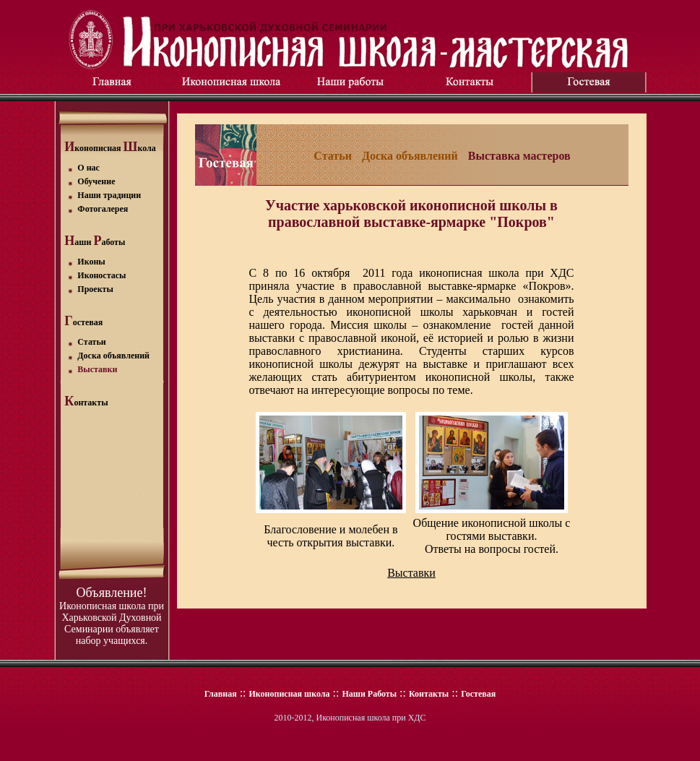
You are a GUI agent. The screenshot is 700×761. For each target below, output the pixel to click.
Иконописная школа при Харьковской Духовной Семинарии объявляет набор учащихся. (112, 623)
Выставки (411, 573)
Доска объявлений (410, 156)
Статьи (333, 156)
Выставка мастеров (519, 156)
